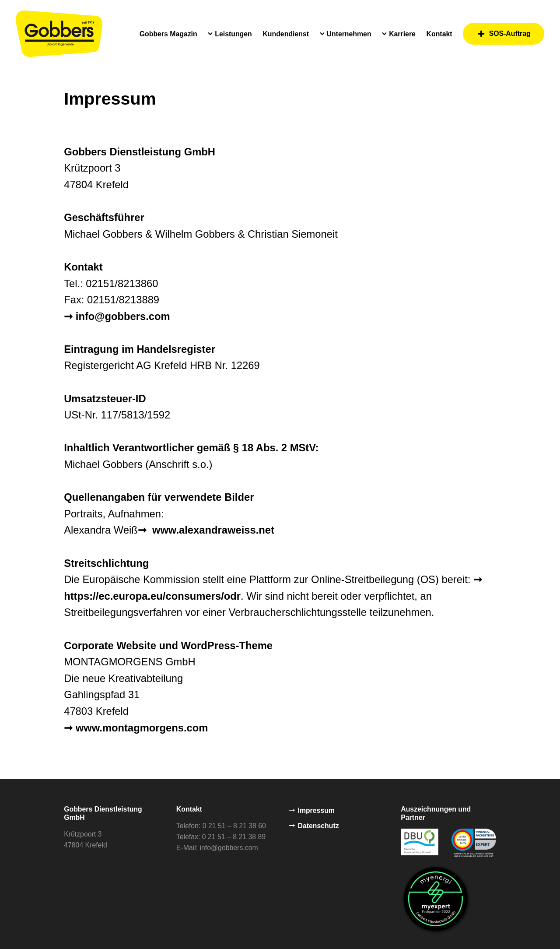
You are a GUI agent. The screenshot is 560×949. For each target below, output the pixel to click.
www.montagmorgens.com (142, 728)
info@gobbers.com (123, 316)
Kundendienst (286, 34)
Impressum (312, 810)
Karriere (402, 34)
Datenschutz (314, 827)
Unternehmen (349, 34)
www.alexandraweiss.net (212, 530)
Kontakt (439, 34)
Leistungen (233, 34)
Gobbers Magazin (168, 34)
